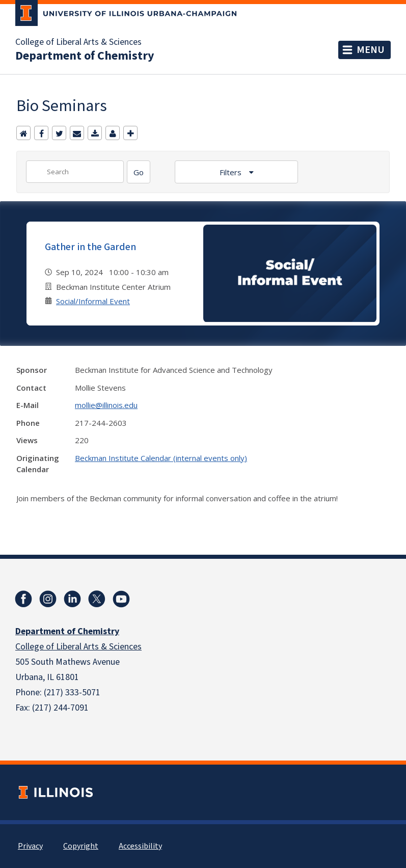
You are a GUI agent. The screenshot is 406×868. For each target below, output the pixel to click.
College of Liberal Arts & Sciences (78, 42)
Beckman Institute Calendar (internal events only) (161, 458)
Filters (232, 172)
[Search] (139, 172)
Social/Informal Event (93, 301)
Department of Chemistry (85, 56)
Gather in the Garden (90, 247)
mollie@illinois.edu (106, 405)
